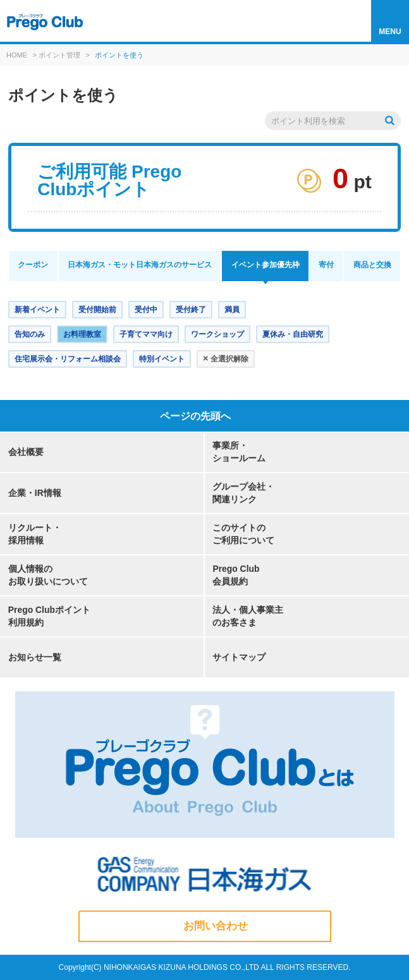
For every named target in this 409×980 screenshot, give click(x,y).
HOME (17, 55)
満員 (232, 310)
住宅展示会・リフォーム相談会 (68, 359)
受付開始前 (97, 310)
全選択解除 (226, 358)
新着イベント (37, 310)
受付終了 (191, 310)
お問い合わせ (216, 926)
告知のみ (30, 334)
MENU (390, 32)
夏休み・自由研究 (293, 334)
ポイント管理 (59, 55)
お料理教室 (82, 334)
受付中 (146, 310)
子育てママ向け (146, 334)
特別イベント (162, 359)
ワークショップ (217, 334)
